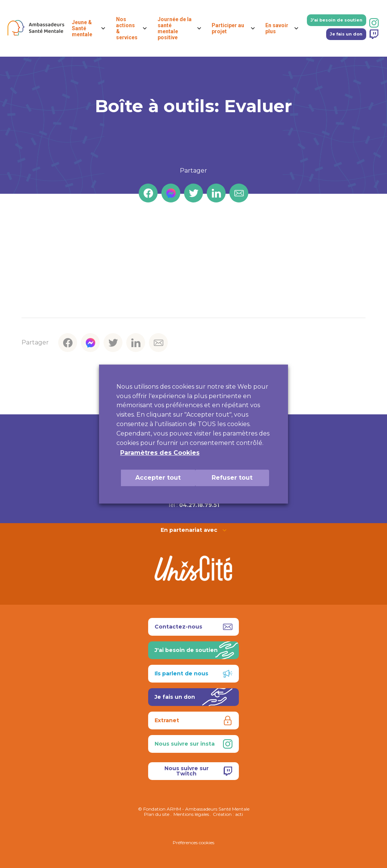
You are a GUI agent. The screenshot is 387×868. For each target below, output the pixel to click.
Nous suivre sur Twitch (199, 771)
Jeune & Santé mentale (82, 28)
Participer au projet (228, 28)
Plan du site (157, 814)
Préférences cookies (193, 843)
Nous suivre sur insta (193, 744)
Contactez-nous (193, 627)
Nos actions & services (127, 28)
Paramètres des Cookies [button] (160, 453)
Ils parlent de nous (193, 674)
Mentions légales (191, 814)
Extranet (193, 721)
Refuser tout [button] (232, 478)
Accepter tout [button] (158, 478)
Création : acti (228, 814)
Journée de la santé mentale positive (175, 28)
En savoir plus (277, 28)
